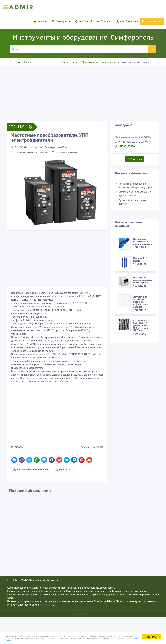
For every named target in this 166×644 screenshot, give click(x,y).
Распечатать (64, 470)
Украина (40, 21)
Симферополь (61, 22)
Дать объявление (152, 21)
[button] (13, 191)
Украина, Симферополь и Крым (50, 147)
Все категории (69, 62)
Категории (104, 22)
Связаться (135, 159)
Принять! (151, 635)
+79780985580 (127, 146)
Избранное (26, 62)
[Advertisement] (83, 91)
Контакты (82, 614)
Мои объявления (127, 22)
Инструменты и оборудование (99, 62)
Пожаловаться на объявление (31, 470)
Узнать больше (92, 640)
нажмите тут (46, 605)
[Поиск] (79, 49)
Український (84, 22)
